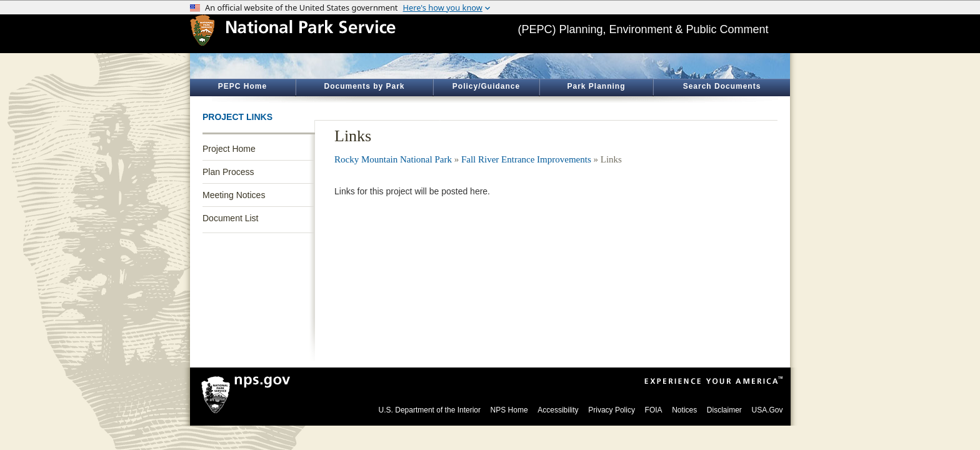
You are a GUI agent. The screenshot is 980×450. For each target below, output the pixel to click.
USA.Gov (767, 410)
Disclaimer (724, 410)
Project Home (229, 149)
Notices (684, 410)
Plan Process (228, 172)
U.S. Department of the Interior (430, 410)
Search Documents (722, 86)
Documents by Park (364, 86)
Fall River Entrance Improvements (526, 159)
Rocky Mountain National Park (393, 159)
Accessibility (558, 410)
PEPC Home (242, 86)
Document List (230, 218)
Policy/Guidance (486, 86)
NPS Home (509, 410)
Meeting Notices (234, 195)
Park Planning (596, 86)
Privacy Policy (612, 410)
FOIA (654, 410)
